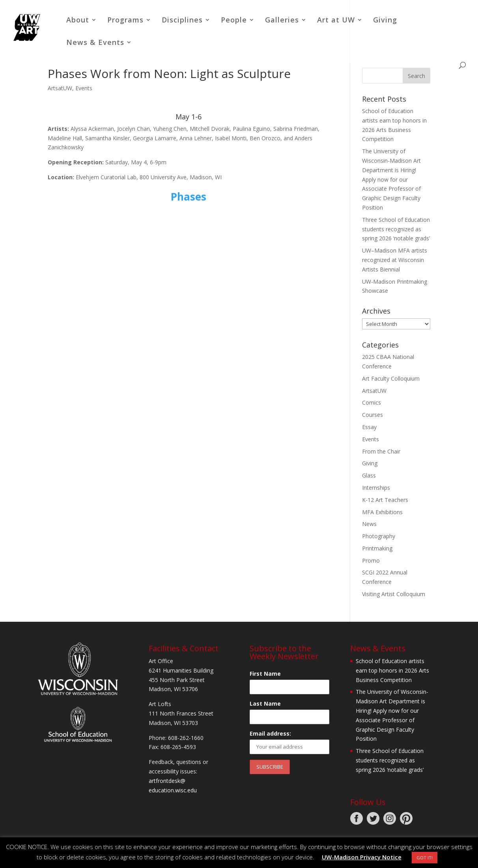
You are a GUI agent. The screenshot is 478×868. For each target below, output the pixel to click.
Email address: (270, 733)
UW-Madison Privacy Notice (362, 857)
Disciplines (182, 21)
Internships (376, 488)
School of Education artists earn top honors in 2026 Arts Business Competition (392, 670)
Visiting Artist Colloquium (394, 594)
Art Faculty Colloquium (391, 378)
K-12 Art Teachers (385, 500)
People (234, 21)
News (369, 524)
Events (84, 88)
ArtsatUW (60, 88)
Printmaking (377, 548)
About (78, 21)
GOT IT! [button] (425, 858)
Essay (369, 427)
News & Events (95, 43)
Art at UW (336, 21)
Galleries (282, 21)
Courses (373, 415)
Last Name (265, 704)
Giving (385, 21)
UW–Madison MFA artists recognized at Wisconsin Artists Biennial (395, 260)
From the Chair (381, 451)
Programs (125, 21)
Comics (372, 402)
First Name (265, 674)
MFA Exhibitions (382, 512)
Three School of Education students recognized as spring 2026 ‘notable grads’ (396, 229)
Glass (369, 475)
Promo (371, 560)
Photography (379, 536)
